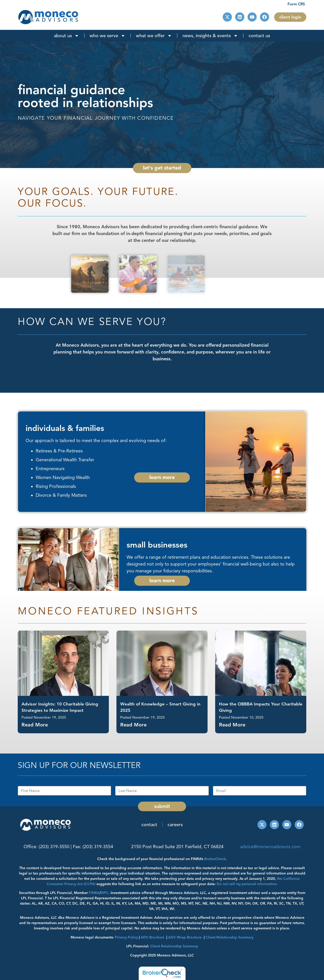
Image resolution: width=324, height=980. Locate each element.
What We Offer (154, 36)
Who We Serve (107, 36)
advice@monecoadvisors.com (270, 847)
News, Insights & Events (210, 36)
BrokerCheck (215, 859)
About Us (66, 36)
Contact (149, 825)
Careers (175, 825)
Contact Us (259, 36)
